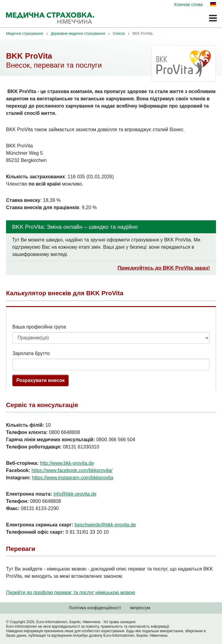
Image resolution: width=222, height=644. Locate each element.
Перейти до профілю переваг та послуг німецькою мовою (71, 592)
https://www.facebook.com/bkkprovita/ (72, 470)
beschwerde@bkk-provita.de (105, 525)
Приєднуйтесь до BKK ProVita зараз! (164, 268)
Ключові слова (188, 5)
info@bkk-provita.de (75, 494)
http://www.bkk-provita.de (67, 463)
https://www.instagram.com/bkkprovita (73, 478)
